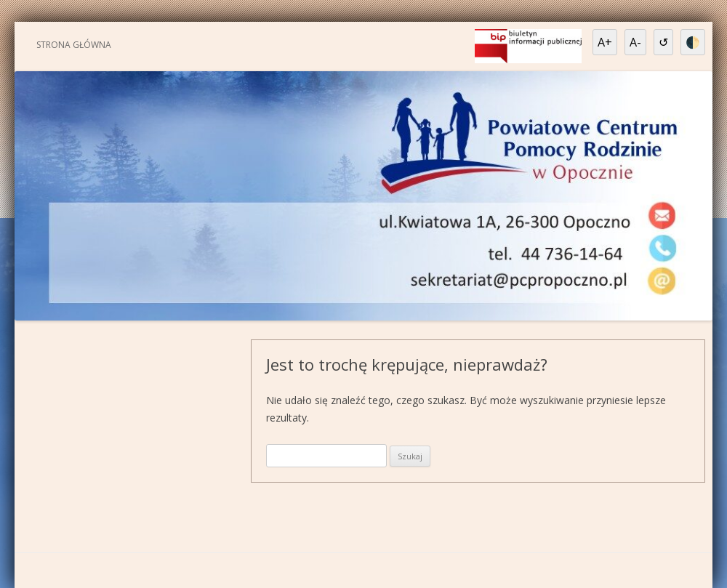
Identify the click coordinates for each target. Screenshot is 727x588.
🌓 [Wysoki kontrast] (693, 42)
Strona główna (74, 45)
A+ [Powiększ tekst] (605, 42)
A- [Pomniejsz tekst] (635, 42)
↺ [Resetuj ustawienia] (663, 42)
